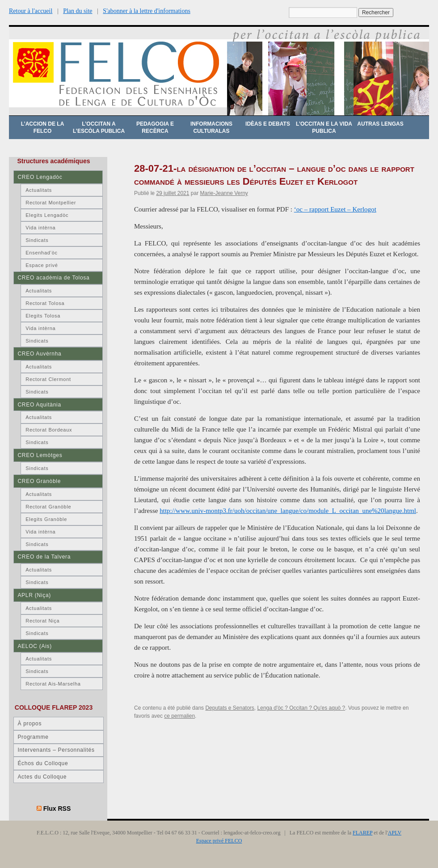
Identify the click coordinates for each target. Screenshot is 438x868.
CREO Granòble (39, 481)
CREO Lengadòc (40, 177)
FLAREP (362, 833)
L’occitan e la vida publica (324, 127)
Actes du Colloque (42, 777)
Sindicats (37, 240)
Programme (33, 737)
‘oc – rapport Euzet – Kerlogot (335, 209)
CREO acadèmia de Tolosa (53, 278)
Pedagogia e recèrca (155, 127)
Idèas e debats (268, 124)
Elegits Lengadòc (47, 215)
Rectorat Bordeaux (49, 430)
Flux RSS (57, 809)
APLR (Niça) (34, 595)
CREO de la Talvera (44, 557)
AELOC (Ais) (35, 646)
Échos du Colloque (43, 763)
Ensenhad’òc (42, 253)
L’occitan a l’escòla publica (99, 127)
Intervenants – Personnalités (56, 750)
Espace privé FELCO (219, 841)
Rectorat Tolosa (45, 303)
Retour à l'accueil (31, 11)
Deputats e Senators (230, 708)
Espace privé (42, 265)
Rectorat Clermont (48, 379)
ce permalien (179, 716)
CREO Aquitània (39, 405)
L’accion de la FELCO (43, 127)
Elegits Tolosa (43, 316)
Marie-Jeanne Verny (224, 193)
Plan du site (78, 11)
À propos (29, 724)
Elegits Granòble (46, 519)
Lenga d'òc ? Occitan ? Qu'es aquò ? (301, 708)
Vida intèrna (40, 228)
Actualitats (39, 190)
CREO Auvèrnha (39, 354)
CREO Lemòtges (40, 455)
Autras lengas (380, 124)
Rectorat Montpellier (51, 203)
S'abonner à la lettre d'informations (147, 11)
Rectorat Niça (42, 621)
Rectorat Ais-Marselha (53, 684)
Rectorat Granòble (48, 507)
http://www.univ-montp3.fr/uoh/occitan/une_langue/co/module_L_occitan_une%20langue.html (288, 511)
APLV (395, 833)
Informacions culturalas (211, 127)
